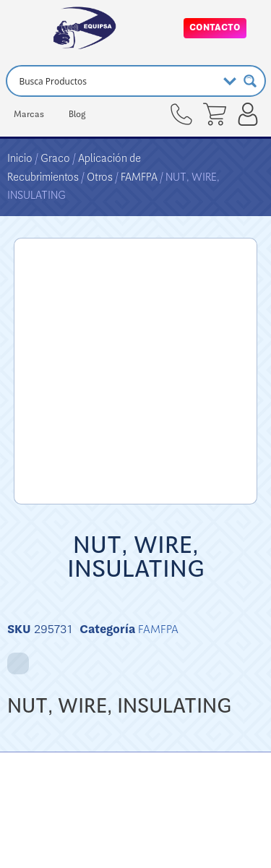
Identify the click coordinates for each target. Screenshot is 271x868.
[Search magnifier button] (250, 81)
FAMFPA (139, 177)
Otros (100, 177)
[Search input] (116, 81)
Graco (55, 158)
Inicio (20, 158)
